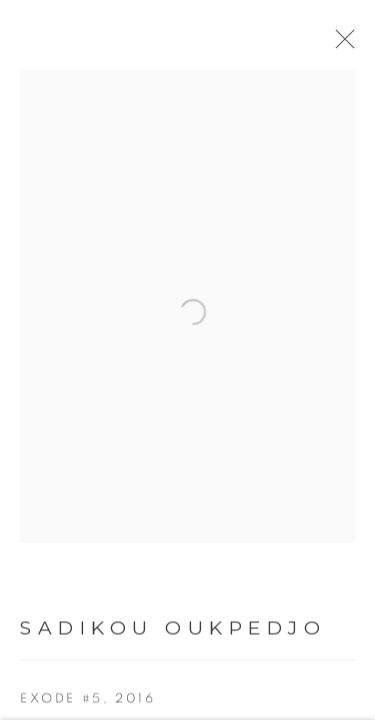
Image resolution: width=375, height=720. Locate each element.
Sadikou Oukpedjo (173, 630)
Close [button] (340, 45)
